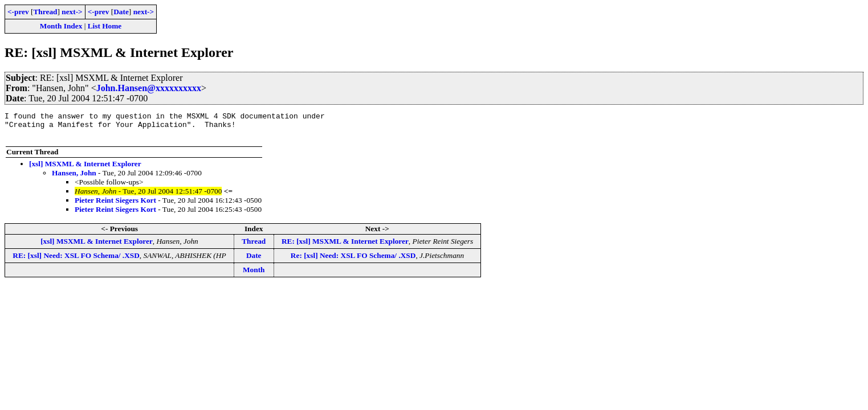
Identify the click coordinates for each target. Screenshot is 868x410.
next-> (72, 12)
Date (121, 12)
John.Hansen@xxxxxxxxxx (149, 88)
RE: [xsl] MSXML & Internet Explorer (345, 246)
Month (254, 275)
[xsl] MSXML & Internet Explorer (85, 169)
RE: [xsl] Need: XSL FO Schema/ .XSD (76, 261)
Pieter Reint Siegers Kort (115, 205)
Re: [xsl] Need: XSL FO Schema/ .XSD (353, 261)
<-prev (18, 12)
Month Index (61, 26)
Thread (45, 12)
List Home (105, 26)
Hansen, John (74, 178)
